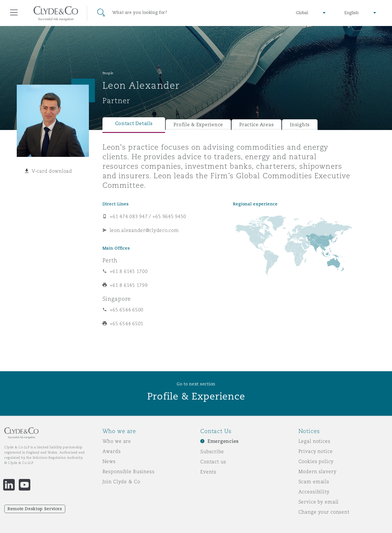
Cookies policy (316, 461)
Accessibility (314, 492)
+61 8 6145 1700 (129, 271)
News (109, 461)
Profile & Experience (198, 125)
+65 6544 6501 (127, 324)
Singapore (117, 299)
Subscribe (212, 452)
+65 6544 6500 (127, 310)
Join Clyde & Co (121, 482)
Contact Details (134, 123)
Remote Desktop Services (35, 509)
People (108, 73)
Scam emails (314, 482)
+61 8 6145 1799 (129, 285)
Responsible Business (129, 471)
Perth (110, 260)
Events (208, 472)
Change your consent (324, 512)
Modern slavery (318, 471)
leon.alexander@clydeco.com (144, 230)
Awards (112, 451)
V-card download (52, 171)
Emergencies (223, 441)
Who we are (117, 441)
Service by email (319, 502)
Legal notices (314, 441)
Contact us (213, 462)
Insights (300, 125)
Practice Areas (256, 125)
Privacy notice (316, 451)
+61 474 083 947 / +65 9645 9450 (148, 216)
